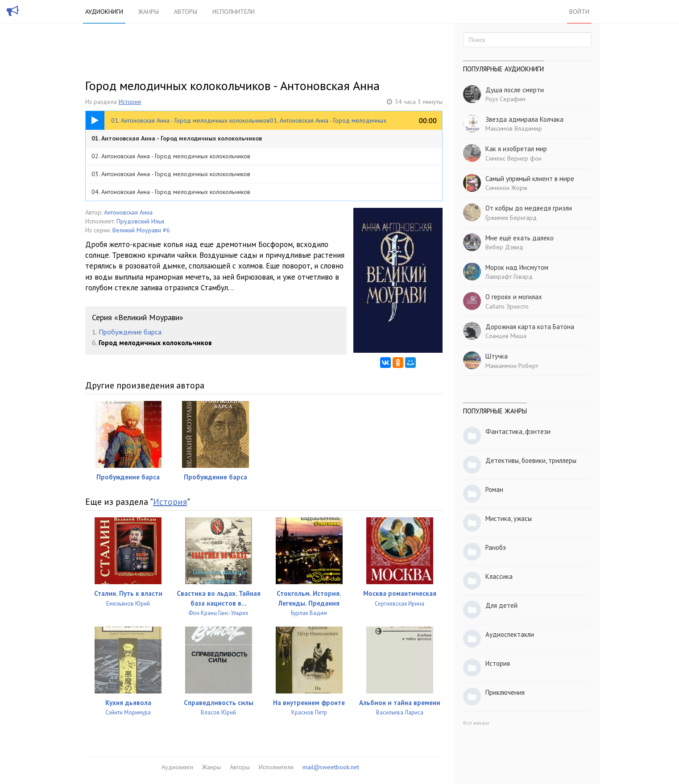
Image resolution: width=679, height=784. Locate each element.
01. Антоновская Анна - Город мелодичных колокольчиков (177, 138)
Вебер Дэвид (504, 247)
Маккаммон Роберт (512, 366)
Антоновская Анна (128, 212)
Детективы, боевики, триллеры (531, 460)
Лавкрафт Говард (509, 276)
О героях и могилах (514, 297)
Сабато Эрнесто (507, 306)
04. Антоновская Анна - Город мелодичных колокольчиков (171, 192)
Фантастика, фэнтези (518, 431)
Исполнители (234, 12)
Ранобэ (496, 547)
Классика (499, 576)
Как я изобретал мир (516, 149)
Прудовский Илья (140, 221)
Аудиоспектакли (510, 634)
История (130, 102)
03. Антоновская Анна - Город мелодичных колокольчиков (171, 174)
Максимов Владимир (514, 128)
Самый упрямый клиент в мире (530, 179)
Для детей (501, 605)
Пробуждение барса (130, 332)
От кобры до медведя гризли (529, 208)
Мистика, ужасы (509, 518)
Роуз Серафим (505, 99)
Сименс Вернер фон (513, 158)
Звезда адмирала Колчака (524, 119)
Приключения (505, 692)
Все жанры (476, 723)
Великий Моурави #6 (141, 230)
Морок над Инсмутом (517, 267)
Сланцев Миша (506, 336)
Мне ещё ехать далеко (520, 238)
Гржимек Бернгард (511, 218)
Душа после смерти (515, 90)
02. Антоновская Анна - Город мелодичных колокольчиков (171, 156)
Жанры (149, 12)
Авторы (186, 12)
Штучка (497, 356)
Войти (579, 12)
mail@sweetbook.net (331, 767)
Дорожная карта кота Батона (530, 327)
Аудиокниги (104, 12)
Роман (494, 489)
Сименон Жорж (506, 188)
